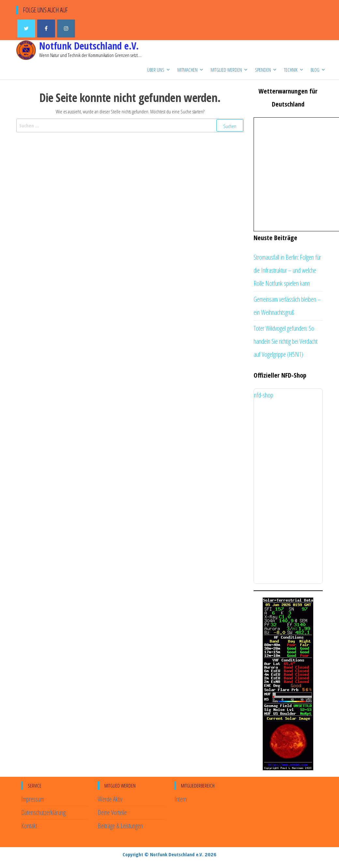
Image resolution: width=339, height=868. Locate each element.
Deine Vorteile (112, 812)
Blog (315, 70)
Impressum (33, 799)
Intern (181, 799)
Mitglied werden (226, 70)
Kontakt (29, 826)
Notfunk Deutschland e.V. (89, 46)
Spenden (263, 70)
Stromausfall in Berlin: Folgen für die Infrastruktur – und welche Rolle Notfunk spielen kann (287, 270)
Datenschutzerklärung (43, 812)
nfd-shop (264, 395)
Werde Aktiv (110, 799)
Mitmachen (187, 70)
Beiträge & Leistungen (120, 826)
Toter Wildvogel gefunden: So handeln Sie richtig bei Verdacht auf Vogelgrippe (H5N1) (286, 341)
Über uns (156, 70)
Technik (291, 70)
